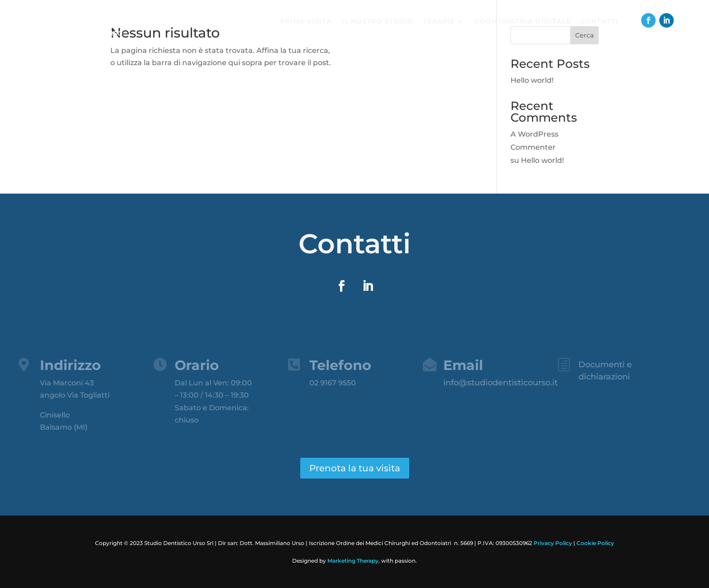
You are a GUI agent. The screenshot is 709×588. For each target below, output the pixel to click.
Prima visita (306, 22)
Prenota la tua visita (355, 468)
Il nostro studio (378, 22)
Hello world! (532, 80)
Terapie (439, 22)
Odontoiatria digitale (522, 22)
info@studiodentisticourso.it (493, 383)
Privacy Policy (553, 543)
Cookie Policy (595, 543)
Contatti (600, 22)
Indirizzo (64, 365)
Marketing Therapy (353, 561)
